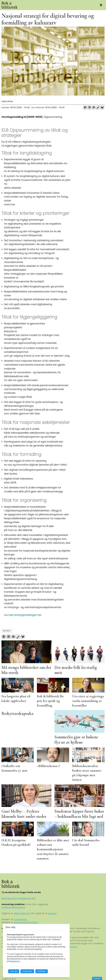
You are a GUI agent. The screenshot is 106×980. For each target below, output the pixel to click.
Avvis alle (14, 971)
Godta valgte (27, 971)
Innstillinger (97, 978)
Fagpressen (20, 919)
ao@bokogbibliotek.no (13, 907)
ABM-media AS (22, 913)
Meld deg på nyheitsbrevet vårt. (19, 898)
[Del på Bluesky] (102, 107)
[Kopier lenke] (98, 107)
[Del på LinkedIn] (89, 107)
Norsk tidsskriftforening (26, 922)
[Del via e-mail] (94, 107)
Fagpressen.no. (15, 961)
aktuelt (7, 631)
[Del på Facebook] (85, 107)
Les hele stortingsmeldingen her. (23, 615)
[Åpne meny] (101, 5)
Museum (52, 913)
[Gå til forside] (48, 5)
